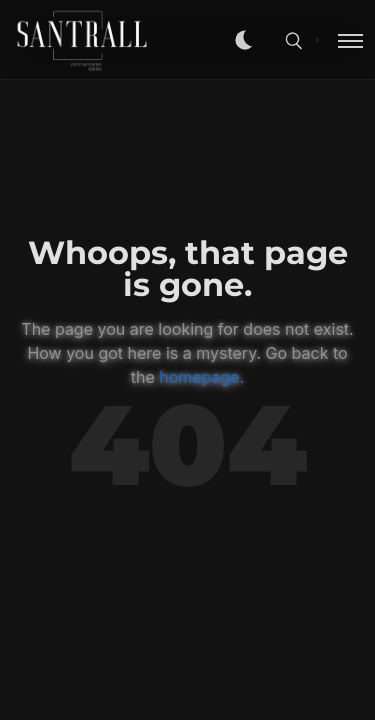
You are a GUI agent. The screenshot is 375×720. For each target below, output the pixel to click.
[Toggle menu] (340, 40)
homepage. (201, 377)
